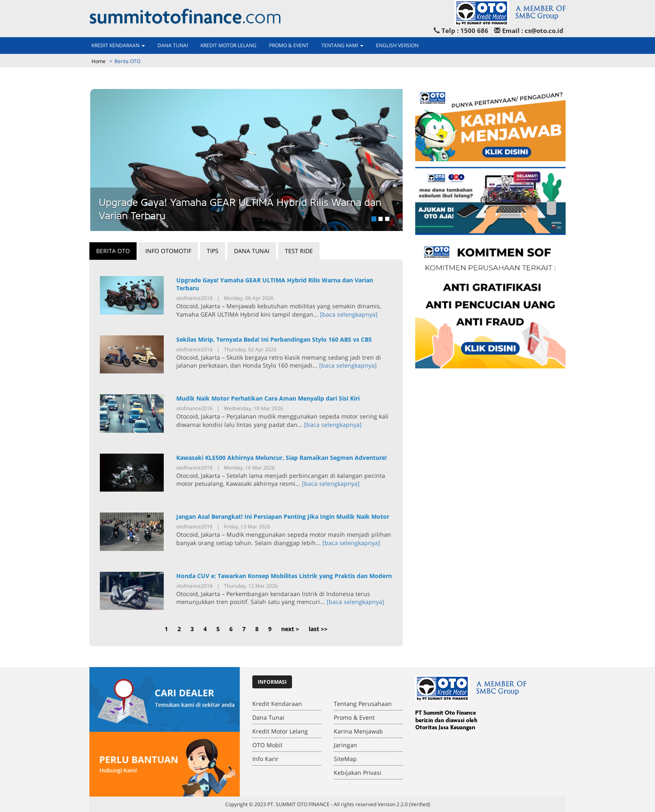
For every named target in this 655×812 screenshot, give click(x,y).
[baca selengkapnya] (349, 314)
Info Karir (265, 759)
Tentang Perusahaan (363, 704)
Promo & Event (289, 45)
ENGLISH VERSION (397, 45)
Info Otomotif (168, 251)
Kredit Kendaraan (118, 45)
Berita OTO (113, 251)
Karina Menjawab (358, 731)
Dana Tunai (173, 45)
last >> (318, 629)
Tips (213, 251)
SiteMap (345, 759)
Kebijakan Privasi (358, 773)
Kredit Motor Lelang (228, 45)
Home (99, 61)
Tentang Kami (342, 45)
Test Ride (299, 251)
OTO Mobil (267, 745)
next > (290, 629)
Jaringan (345, 745)
